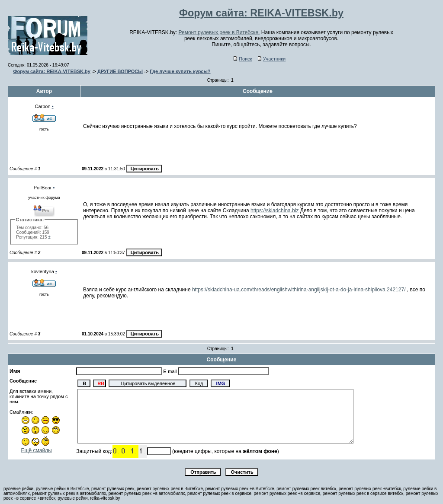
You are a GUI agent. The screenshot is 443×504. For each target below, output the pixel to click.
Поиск (243, 59)
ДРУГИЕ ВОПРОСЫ (120, 71)
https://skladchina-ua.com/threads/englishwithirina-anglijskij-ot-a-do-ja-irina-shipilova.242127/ (299, 290)
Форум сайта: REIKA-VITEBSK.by (52, 71)
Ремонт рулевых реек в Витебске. (219, 32)
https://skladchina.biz (274, 211)
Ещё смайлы (37, 450)
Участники (272, 59)
